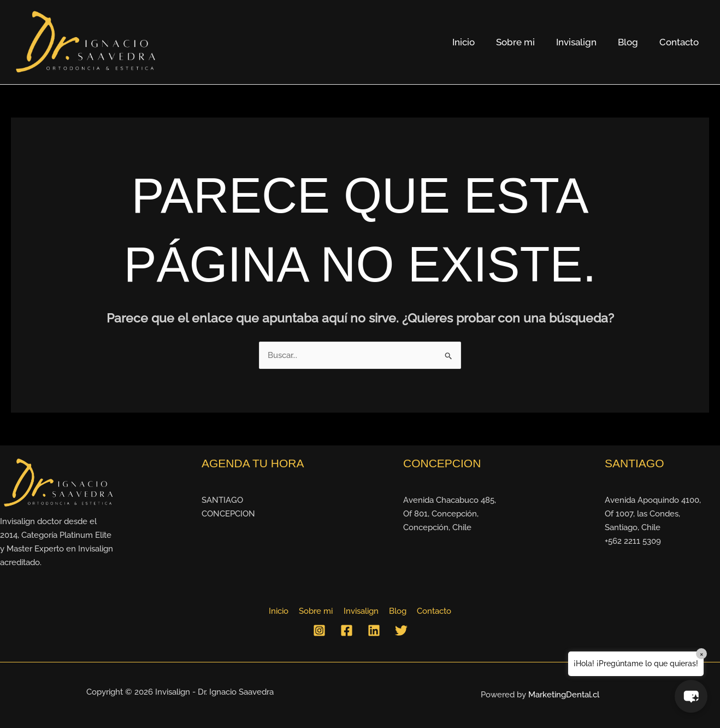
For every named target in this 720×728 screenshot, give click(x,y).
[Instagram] (319, 631)
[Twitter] (401, 631)
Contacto (680, 42)
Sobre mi (525, 42)
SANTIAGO (222, 501)
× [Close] (702, 654)
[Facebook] (347, 631)
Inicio (476, 42)
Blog (632, 42)
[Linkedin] (374, 631)
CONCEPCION (228, 514)
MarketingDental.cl (564, 695)
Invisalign (583, 42)
